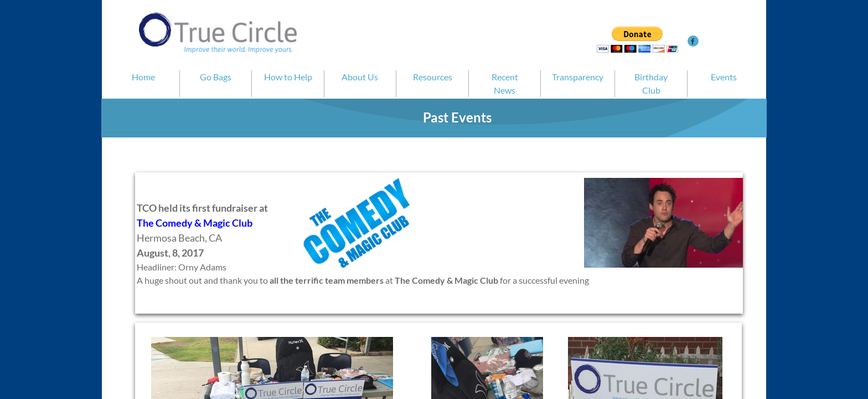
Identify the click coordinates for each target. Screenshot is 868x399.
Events (724, 77)
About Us (360, 77)
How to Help (288, 77)
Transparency (578, 77)
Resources (433, 77)
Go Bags (216, 77)
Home (143, 77)
